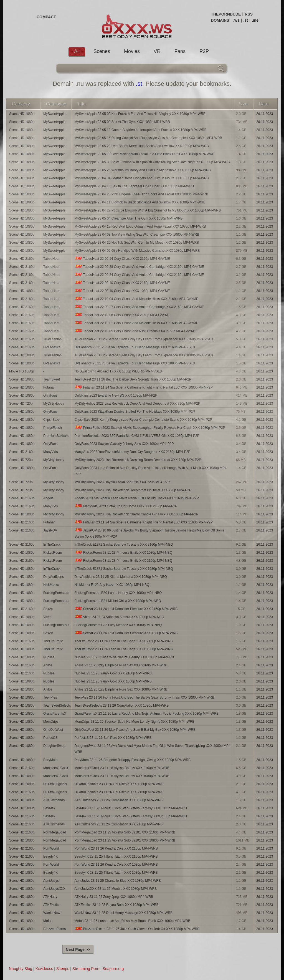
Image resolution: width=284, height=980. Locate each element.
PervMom (50, 760)
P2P (204, 51)
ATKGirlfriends (54, 800)
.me (255, 20)
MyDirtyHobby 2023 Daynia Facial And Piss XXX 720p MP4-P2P (122, 482)
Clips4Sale (51, 420)
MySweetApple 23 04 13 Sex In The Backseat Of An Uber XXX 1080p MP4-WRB (134, 186)
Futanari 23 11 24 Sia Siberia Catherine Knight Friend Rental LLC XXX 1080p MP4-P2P (144, 387)
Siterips (63, 969)
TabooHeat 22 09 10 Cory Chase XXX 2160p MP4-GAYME (122, 283)
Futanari (49, 387)
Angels (48, 498)
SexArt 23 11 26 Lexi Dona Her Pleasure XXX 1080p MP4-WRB (126, 633)
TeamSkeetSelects (57, 706)
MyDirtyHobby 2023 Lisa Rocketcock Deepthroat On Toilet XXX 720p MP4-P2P (133, 490)
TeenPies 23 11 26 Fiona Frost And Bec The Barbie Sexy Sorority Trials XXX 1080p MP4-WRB (144, 697)
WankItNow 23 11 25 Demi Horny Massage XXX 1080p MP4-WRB (123, 913)
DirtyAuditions (54, 577)
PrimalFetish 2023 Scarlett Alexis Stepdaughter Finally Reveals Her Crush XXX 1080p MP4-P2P (150, 428)
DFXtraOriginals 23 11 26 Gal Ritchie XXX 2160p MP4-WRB (119, 792)
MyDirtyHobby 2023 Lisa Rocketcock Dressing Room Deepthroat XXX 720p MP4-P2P (138, 460)
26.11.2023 (265, 114)
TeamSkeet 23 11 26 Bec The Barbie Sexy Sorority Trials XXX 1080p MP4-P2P (133, 379)
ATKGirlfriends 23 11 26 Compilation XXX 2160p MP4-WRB (118, 824)
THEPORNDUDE (226, 14)
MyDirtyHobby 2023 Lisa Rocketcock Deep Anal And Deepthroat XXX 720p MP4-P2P (137, 404)
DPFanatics (52, 347)
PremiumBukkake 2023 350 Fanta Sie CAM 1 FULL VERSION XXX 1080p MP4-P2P (137, 436)
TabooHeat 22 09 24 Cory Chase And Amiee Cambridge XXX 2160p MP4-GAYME (139, 275)
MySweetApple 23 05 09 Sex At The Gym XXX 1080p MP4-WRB (122, 122)
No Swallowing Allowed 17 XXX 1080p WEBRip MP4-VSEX (118, 371)
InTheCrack (52, 545)
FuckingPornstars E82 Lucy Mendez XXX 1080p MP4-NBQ (118, 625)
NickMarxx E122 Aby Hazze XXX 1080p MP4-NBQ (112, 585)
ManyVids (50, 452)
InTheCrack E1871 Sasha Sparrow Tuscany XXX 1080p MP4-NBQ (124, 569)
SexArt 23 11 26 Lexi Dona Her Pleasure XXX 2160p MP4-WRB (126, 609)
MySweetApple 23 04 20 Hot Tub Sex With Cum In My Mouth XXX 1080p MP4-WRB (137, 243)
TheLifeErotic (53, 641)
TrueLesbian (52, 339)
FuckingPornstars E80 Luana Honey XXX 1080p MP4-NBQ (118, 593)
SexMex (49, 808)
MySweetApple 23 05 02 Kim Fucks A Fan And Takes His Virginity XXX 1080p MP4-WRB (140, 114)
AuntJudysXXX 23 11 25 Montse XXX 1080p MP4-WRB (116, 889)
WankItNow (52, 913)
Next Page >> (78, 949)
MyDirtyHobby (54, 404)
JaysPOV (50, 530)
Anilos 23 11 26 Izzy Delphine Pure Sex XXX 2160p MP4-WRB (121, 665)
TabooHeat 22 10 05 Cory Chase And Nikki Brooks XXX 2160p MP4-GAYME (135, 331)
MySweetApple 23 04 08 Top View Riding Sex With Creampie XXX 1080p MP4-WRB (137, 235)
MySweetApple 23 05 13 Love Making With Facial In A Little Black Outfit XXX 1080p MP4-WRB (144, 154)
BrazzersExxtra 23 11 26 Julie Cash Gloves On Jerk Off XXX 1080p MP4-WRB (137, 929)
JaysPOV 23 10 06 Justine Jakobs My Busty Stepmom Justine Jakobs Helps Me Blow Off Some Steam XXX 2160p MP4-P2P (149, 533)
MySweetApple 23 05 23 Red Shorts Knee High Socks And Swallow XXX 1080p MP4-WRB (141, 146)
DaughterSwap (54, 746)
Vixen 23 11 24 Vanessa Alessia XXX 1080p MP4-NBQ (119, 617)
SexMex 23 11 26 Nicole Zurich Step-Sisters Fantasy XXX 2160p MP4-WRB (131, 816)
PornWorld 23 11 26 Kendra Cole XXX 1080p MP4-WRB (116, 865)
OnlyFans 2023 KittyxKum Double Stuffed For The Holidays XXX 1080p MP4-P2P (135, 412)
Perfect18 (50, 738)
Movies (132, 51)
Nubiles (49, 657)
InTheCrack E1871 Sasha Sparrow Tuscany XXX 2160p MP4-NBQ (124, 545)
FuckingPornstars (56, 593)
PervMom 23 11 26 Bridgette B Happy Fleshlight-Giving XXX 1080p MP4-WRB (132, 760)
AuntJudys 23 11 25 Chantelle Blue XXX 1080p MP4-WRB (118, 881)
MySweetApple (54, 114)
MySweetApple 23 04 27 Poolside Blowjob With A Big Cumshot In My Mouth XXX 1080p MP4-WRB (148, 210)
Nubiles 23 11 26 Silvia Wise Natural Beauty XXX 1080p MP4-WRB (124, 657)
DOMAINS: (221, 20)
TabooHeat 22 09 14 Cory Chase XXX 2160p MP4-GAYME (122, 259)
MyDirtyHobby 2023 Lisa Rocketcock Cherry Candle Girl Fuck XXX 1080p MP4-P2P (136, 514)
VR (157, 51)
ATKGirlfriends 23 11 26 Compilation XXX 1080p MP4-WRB (118, 800)
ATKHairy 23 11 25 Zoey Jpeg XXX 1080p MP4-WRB (114, 897)
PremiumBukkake (56, 436)
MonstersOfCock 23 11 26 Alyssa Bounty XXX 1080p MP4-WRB (122, 776)
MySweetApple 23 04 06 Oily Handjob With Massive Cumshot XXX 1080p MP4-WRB (137, 251)
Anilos (48, 665)
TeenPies (50, 697)
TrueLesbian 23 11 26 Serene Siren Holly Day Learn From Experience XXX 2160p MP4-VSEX (144, 339)
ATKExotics (52, 905)
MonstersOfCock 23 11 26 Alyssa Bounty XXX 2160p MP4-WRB (122, 768)
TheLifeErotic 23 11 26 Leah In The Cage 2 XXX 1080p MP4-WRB (123, 649)
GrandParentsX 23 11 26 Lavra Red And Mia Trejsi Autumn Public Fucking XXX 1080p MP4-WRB (146, 714)
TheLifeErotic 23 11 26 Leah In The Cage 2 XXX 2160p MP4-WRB (123, 641)
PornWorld (51, 848)
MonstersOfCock (56, 768)
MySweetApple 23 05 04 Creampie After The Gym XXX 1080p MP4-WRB (128, 218)
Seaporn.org (113, 969)
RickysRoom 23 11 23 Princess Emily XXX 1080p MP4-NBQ (123, 552)
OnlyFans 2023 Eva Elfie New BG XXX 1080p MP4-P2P (116, 395)
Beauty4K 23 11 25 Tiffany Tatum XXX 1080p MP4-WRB (116, 873)
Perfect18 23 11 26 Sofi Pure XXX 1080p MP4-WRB (113, 738)
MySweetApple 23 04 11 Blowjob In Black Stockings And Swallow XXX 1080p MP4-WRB (140, 202)
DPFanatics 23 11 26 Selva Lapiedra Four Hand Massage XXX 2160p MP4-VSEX (135, 347)
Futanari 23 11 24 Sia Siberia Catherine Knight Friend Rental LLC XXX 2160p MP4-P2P (144, 522)
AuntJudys (51, 881)
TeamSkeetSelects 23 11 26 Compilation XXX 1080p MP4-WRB (121, 706)
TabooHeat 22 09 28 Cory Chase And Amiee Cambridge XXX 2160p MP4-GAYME (139, 267)
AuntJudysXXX (54, 889)
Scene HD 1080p (22, 114)
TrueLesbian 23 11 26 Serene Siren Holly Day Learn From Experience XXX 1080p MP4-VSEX (144, 355)
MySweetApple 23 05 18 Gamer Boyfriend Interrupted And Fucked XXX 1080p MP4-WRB (140, 130)
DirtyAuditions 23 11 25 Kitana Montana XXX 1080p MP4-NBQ (121, 577)
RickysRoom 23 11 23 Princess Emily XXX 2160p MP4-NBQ (123, 560)
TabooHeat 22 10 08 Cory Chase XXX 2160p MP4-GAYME (122, 315)
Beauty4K (50, 856)
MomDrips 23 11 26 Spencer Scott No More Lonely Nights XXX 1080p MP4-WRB (134, 722)
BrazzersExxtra (54, 929)
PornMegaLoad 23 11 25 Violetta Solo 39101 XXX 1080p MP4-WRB (125, 840)
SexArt (48, 609)
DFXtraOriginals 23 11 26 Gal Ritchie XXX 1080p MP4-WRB (119, 784)
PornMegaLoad (55, 832)
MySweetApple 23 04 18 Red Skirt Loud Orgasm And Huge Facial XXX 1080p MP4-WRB (140, 226)
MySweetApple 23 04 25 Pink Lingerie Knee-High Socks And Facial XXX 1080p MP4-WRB (141, 194)
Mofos (48, 921)
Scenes (102, 51)
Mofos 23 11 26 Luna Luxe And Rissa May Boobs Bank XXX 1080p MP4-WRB (132, 921)
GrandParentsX (55, 714)
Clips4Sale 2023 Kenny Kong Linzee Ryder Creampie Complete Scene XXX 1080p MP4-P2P (143, 420)
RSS (249, 14)
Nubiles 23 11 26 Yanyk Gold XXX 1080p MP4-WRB (113, 681)
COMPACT (46, 17)
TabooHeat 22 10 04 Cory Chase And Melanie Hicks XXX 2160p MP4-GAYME (136, 299)
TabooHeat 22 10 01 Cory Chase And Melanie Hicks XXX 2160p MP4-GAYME (136, 323)
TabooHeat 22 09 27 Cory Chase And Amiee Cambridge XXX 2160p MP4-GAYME (139, 307)
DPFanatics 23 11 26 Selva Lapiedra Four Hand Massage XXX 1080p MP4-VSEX (135, 363)
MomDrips (51, 722)
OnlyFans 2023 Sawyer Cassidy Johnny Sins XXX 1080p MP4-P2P (124, 444)
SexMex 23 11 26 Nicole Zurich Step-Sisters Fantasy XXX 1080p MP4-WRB (131, 808)
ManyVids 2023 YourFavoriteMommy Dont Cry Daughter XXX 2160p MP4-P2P (132, 452)
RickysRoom (53, 553)
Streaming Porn (86, 969)
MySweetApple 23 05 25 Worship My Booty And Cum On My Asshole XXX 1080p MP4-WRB (142, 170)
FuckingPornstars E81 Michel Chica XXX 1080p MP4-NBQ (118, 601)
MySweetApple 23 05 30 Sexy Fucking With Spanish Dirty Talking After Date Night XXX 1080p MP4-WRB (152, 162)
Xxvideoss (44, 969)
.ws (236, 20)
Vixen (47, 617)
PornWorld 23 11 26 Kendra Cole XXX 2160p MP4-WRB (116, 848)
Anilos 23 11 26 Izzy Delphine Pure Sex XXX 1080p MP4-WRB (121, 689)
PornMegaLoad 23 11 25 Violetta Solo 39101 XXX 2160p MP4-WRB (125, 832)
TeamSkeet (52, 379)
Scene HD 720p (21, 404)
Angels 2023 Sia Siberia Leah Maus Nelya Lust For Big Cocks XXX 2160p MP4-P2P (136, 498)
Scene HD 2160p (22, 259)
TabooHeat (51, 259)
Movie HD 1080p (21, 371)
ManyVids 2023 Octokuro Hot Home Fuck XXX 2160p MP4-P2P (126, 506)
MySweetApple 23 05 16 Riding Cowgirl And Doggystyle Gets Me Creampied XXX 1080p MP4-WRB (148, 138)
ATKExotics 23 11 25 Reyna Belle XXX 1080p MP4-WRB (116, 905)
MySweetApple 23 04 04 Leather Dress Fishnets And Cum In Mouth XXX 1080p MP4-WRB (141, 178)
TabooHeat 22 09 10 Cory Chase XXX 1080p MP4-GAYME (122, 291)
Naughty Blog (21, 969)
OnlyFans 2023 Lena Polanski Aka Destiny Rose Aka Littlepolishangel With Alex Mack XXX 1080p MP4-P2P (151, 471)
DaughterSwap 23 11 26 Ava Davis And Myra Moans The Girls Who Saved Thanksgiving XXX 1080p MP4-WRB (153, 749)
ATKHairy (50, 897)
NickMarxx (51, 585)
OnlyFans (50, 395)
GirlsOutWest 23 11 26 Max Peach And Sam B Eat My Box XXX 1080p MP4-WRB (135, 730)
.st (246, 20)
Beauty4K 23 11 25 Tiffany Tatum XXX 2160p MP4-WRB (116, 856)
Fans (180, 51)
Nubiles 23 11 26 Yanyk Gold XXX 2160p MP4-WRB (113, 673)
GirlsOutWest (53, 730)
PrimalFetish (53, 428)
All (77, 51)
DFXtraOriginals (55, 784)
